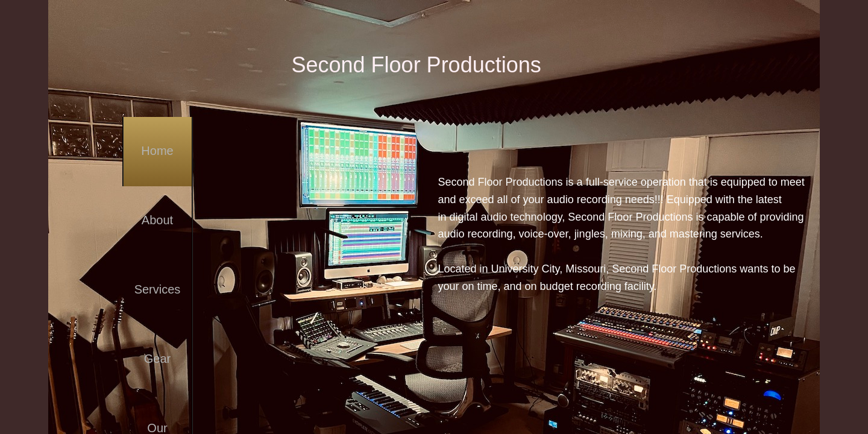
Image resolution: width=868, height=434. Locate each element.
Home (157, 151)
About (157, 220)
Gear (157, 359)
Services (158, 289)
